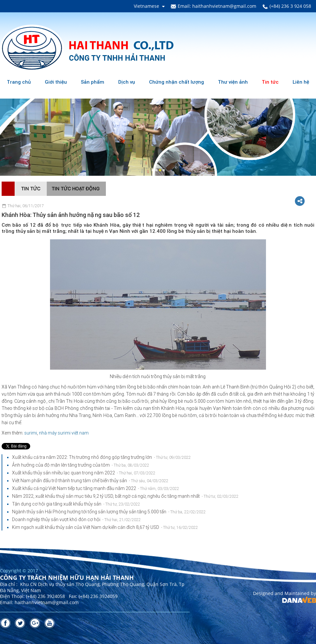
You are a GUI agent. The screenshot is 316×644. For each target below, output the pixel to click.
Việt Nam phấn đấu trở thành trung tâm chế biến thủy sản (90, 481)
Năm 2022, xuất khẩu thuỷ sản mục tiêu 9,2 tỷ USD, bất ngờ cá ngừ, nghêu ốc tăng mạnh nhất (125, 496)
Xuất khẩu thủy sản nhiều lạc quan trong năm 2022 (84, 473)
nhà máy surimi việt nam (64, 433)
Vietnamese (146, 6)
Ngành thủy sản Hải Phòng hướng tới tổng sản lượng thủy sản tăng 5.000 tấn (109, 512)
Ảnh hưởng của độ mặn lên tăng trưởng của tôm (81, 465)
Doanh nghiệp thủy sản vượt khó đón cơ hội (76, 519)
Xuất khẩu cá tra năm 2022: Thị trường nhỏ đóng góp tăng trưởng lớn (101, 457)
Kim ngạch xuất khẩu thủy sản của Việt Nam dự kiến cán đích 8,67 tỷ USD (105, 527)
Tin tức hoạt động (76, 189)
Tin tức (31, 189)
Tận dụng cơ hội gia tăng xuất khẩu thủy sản (76, 504)
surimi (31, 433)
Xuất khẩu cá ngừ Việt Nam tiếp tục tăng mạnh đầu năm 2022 (95, 488)
